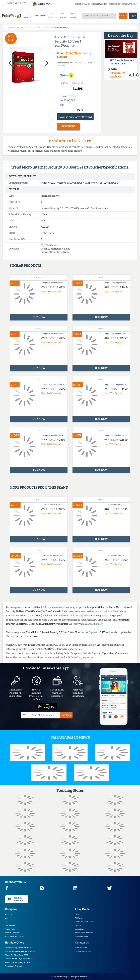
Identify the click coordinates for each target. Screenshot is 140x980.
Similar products (25, 266)
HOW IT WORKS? (100, 4)
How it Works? (10, 925)
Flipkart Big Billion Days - (16, 955)
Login (133, 16)
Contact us (82, 943)
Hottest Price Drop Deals (84, 933)
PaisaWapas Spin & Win (14, 966)
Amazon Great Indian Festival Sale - (21, 951)
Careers (78, 925)
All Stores (79, 918)
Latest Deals (80, 929)
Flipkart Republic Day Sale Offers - (20, 959)
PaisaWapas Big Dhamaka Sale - (19, 948)
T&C (62, 105)
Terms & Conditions (12, 933)
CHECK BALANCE (83, 4)
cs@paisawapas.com (83, 951)
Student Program (81, 936)
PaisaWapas (64, 976)
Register (123, 16)
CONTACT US (114, 4)
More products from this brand (39, 487)
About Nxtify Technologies (15, 936)
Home (77, 914)
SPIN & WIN (41, 4)
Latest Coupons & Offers (84, 922)
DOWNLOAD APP (129, 4)
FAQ (7, 922)
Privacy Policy (10, 929)
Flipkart (62, 57)
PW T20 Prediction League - (18, 963)
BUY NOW (68, 126)
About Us (8, 914)
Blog (7, 918)
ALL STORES (40, 16)
